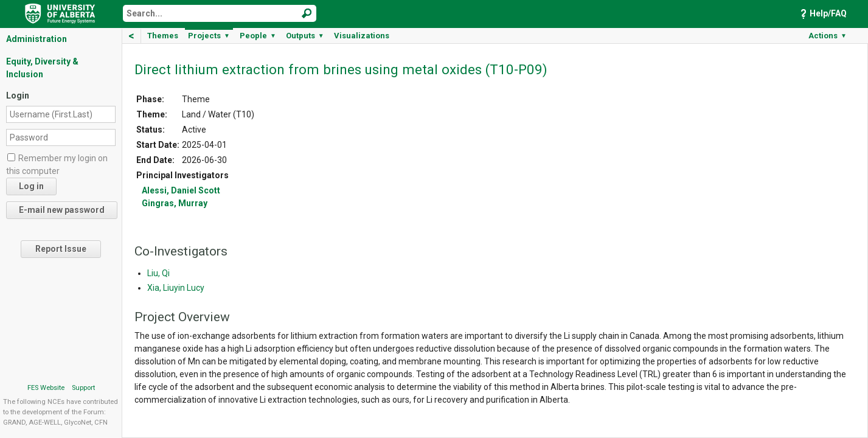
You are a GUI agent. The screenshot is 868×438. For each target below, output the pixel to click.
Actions (828, 36)
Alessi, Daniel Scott (181, 190)
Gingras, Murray (175, 203)
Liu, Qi (158, 273)
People (258, 36)
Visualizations (362, 36)
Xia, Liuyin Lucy (176, 288)
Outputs (305, 36)
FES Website (46, 388)
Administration (36, 39)
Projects (209, 36)
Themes (163, 36)
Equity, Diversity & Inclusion (42, 68)
